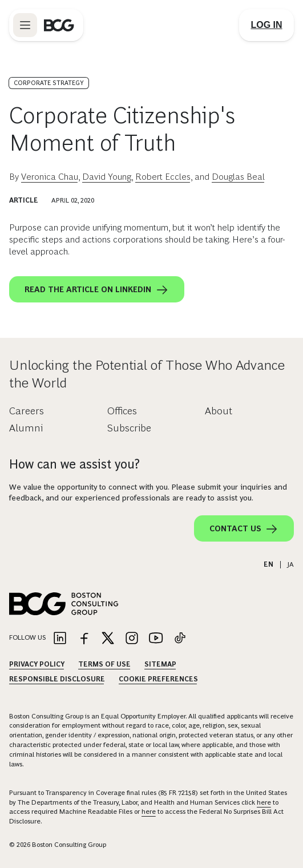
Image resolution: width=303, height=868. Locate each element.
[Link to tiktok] (180, 639)
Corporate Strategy (49, 83)
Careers (27, 411)
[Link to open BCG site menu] (25, 25)
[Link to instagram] (132, 639)
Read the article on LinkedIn (97, 290)
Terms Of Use (104, 664)
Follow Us (27, 637)
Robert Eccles (163, 177)
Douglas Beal (238, 177)
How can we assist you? (74, 464)
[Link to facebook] (84, 639)
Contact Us (244, 529)
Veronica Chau (50, 177)
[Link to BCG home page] (59, 25)
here (264, 802)
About (219, 411)
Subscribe (129, 428)
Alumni (26, 428)
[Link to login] (266, 25)
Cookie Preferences (158, 679)
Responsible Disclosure (57, 679)
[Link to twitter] (108, 639)
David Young (107, 177)
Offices (122, 411)
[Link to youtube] (156, 639)
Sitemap (160, 664)
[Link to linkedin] (60, 639)
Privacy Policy (37, 664)
